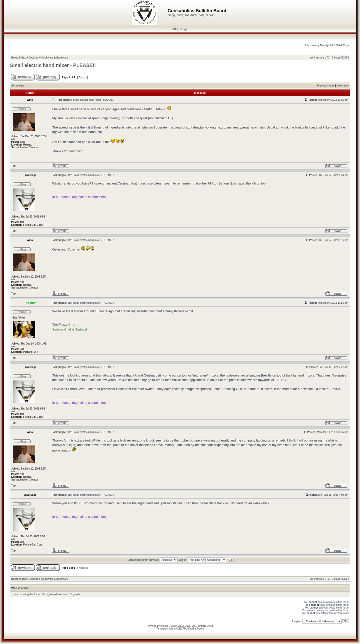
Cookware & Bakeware (55, 58)
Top (13, 166)
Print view (18, 86)
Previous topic (326, 86)
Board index (18, 58)
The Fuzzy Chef (64, 325)
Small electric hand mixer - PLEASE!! (53, 65)
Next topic (342, 86)
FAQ (176, 29)
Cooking (33, 58)
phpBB (164, 626)
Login (185, 29)
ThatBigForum (196, 629)
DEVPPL (182, 629)
